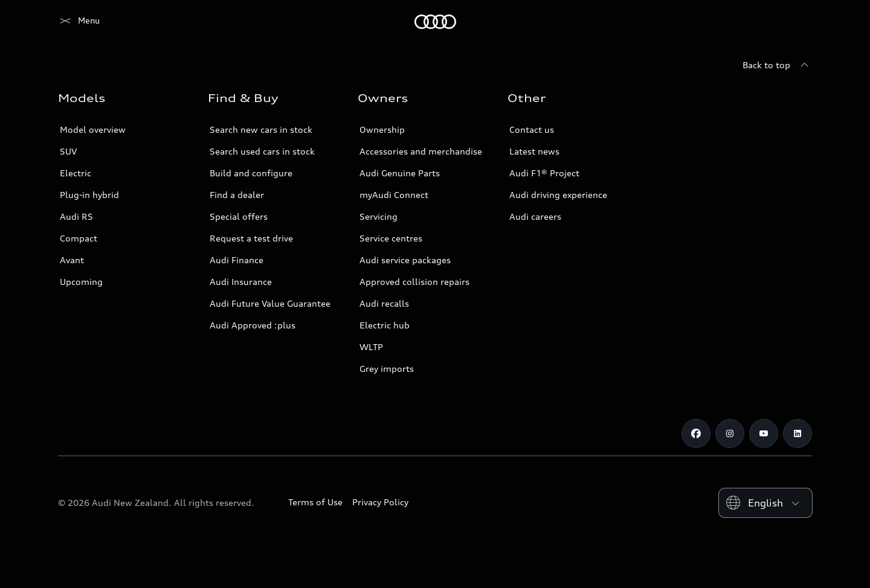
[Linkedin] (797, 433)
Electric (76, 173)
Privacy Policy (380, 502)
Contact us (532, 129)
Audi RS (76, 216)
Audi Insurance (241, 282)
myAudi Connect (394, 195)
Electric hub (385, 325)
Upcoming (81, 282)
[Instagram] (730, 433)
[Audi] (79, 22)
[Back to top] (777, 65)
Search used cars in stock (262, 151)
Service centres (391, 238)
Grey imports (387, 369)
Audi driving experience (558, 195)
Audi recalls (384, 303)
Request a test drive (251, 238)
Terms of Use (315, 502)
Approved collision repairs (414, 282)
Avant (72, 260)
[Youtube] (764, 433)
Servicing (379, 216)
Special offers (239, 216)
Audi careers (535, 216)
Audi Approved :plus (253, 325)
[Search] (797, 22)
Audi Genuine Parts (400, 173)
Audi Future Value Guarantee (270, 303)
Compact (79, 238)
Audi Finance (237, 260)
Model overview (93, 129)
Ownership (382, 129)
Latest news (534, 151)
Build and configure (251, 173)
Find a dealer (237, 195)
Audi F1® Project (544, 173)
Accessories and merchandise (421, 151)
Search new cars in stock (261, 129)
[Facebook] (696, 433)
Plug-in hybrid (89, 195)
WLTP (371, 347)
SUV (68, 151)
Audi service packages (405, 260)
